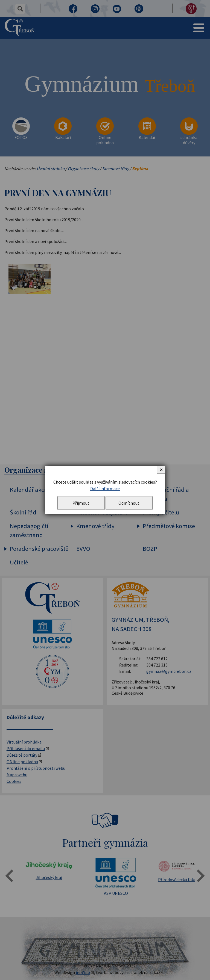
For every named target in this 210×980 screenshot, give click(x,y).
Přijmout (81, 503)
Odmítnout (129, 503)
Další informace (105, 488)
